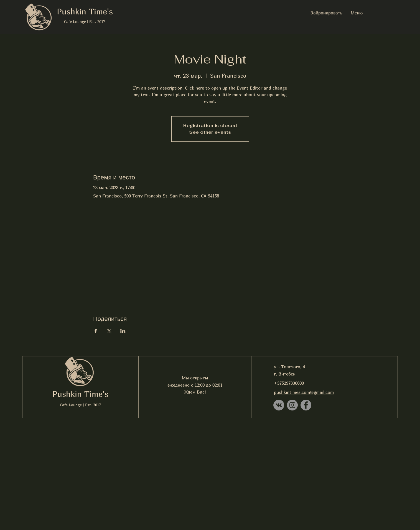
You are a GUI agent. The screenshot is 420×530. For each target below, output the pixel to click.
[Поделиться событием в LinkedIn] (123, 331)
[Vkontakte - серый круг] (279, 405)
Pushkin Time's (80, 394)
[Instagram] (292, 405)
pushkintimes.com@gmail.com (304, 392)
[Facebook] (306, 405)
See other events (210, 132)
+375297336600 (289, 383)
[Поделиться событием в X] (109, 331)
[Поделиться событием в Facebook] (96, 331)
